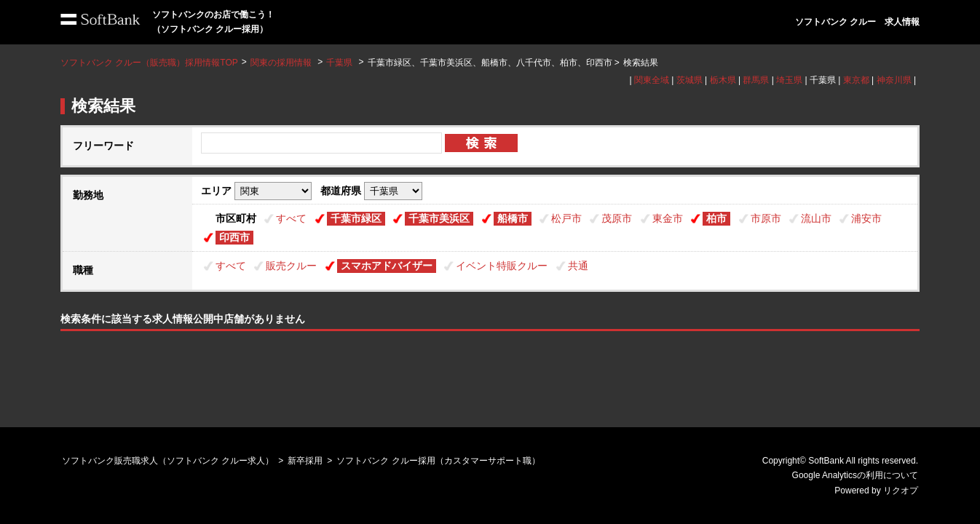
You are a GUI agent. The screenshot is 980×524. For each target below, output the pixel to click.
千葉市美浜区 (439, 218)
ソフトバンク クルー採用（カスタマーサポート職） (438, 461)
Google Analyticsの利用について (855, 475)
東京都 (856, 80)
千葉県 (339, 63)
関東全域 (652, 80)
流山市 (816, 218)
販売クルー (291, 266)
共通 (578, 266)
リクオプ (901, 491)
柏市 (716, 218)
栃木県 (723, 80)
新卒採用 (305, 461)
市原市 (766, 218)
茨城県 (689, 80)
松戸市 (566, 218)
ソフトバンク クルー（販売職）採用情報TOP (149, 63)
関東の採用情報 (282, 63)
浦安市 (866, 218)
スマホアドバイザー (387, 266)
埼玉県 (789, 80)
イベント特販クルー (502, 266)
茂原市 (617, 218)
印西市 (234, 237)
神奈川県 (894, 80)
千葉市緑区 (356, 218)
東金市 (668, 218)
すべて (291, 218)
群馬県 (756, 80)
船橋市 (513, 218)
